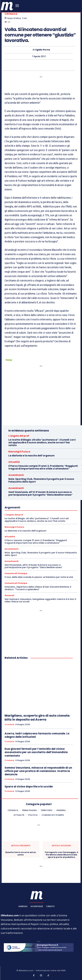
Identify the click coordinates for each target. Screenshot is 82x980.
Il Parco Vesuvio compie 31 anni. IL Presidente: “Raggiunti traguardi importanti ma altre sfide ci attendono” (43, 467)
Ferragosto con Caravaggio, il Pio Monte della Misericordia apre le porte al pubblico (61, 855)
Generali (9, 595)
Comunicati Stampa (16, 573)
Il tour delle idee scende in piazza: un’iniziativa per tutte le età (39, 577)
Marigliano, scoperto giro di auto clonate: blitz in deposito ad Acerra (37, 718)
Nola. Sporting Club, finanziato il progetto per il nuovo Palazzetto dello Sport (41, 480)
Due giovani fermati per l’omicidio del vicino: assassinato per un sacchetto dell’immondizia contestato (36, 752)
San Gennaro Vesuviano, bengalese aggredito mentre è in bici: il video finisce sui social (40, 600)
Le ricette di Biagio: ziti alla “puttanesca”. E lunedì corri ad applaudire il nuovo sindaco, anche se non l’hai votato (42, 443)
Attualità (14, 462)
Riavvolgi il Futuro (19, 452)
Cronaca (11, 14)
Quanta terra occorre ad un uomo (21, 853)
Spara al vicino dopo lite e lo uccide (29, 787)
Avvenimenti (16, 475)
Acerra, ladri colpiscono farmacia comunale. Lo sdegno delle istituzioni (37, 735)
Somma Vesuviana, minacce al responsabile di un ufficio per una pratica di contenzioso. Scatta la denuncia (38, 771)
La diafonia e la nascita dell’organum (31, 456)
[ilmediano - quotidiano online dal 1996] (7, 6)
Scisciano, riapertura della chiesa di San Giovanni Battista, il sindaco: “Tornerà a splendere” (38, 588)
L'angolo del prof (19, 436)
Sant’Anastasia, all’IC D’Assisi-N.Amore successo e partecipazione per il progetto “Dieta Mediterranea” (40, 493)
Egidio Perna (43, 50)
